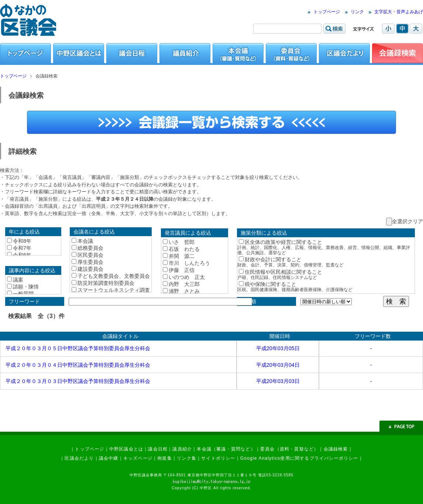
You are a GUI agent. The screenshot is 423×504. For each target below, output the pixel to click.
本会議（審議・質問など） (226, 449)
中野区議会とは (126, 449)
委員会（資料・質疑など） (289, 449)
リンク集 (187, 458)
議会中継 (109, 458)
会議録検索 (336, 449)
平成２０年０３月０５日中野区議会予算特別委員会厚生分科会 (78, 348)
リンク (357, 12)
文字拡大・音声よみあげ (399, 12)
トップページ (327, 12)
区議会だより (79, 458)
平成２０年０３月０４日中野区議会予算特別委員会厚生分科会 (78, 365)
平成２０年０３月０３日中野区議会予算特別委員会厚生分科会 (78, 381)
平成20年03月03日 (278, 381)
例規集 (165, 458)
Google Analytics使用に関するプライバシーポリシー (299, 458)
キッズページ (138, 458)
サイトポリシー (218, 458)
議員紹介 (182, 449)
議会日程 (158, 449)
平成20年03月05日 (278, 348)
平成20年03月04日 (278, 365)
